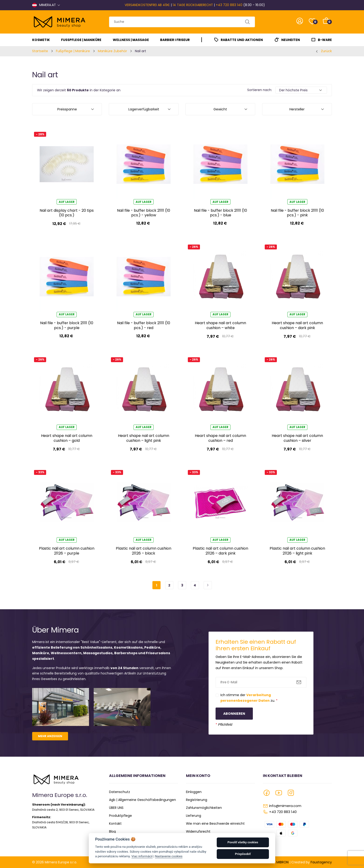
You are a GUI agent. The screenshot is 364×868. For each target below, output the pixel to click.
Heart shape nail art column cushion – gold (67, 438)
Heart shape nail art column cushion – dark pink (297, 325)
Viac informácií (142, 856)
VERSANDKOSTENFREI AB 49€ (147, 5)
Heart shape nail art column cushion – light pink (144, 438)
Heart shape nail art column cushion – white (220, 325)
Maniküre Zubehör (112, 51)
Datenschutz (120, 792)
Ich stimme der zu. (249, 698)
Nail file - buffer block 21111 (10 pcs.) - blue (220, 213)
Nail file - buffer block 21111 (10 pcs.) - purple (67, 325)
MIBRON (282, 862)
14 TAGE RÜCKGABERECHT (193, 5)
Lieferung (194, 816)
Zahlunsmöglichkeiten (204, 808)
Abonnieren (234, 714)
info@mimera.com (285, 806)
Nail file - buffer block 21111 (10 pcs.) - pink (297, 213)
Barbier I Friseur (175, 40)
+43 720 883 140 (229, 5)
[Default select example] (301, 90)
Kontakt (115, 824)
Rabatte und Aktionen (242, 40)
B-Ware (325, 40)
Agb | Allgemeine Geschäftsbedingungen (143, 800)
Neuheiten (291, 40)
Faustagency (321, 862)
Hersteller (297, 109)
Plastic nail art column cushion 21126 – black (144, 551)
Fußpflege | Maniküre (81, 40)
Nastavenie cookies (169, 856)
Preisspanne (67, 109)
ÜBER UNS (116, 808)
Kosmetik (41, 40)
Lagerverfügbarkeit (144, 109)
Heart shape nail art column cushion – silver (297, 438)
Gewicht (220, 109)
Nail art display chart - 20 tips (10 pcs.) (67, 213)
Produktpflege (120, 816)
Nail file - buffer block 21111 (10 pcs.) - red (144, 325)
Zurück (326, 51)
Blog (112, 831)
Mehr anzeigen (50, 736)
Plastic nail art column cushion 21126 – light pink (297, 551)
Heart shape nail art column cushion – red (220, 438)
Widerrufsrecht (198, 831)
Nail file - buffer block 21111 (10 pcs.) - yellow (144, 213)
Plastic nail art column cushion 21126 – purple (67, 551)
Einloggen (194, 792)
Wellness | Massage (131, 40)
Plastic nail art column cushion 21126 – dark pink (220, 551)
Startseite (40, 51)
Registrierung (197, 800)
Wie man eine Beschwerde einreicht (215, 824)
